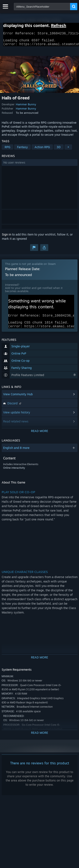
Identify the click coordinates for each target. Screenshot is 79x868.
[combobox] (42, 7)
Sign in (7, 237)
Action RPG (42, 150)
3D (59, 150)
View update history (17, 417)
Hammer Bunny (26, 107)
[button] (40, 165)
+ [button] (68, 150)
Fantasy (22, 150)
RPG (7, 150)
